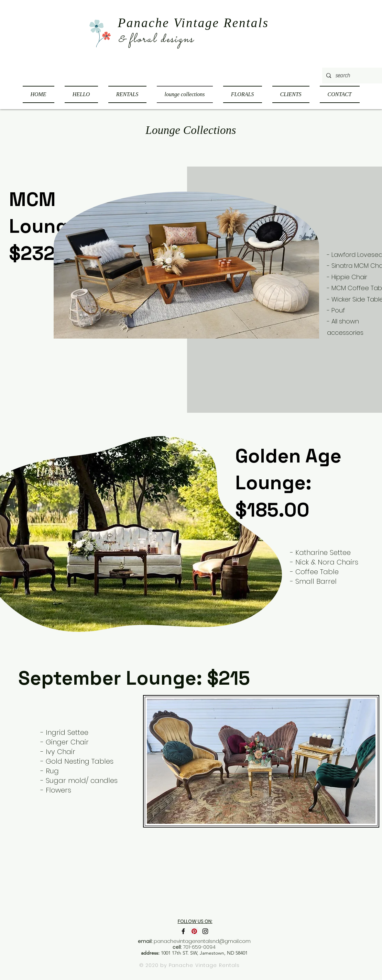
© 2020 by (154, 965)
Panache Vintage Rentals (204, 965)
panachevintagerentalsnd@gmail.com (202, 941)
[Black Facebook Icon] (183, 931)
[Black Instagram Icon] (205, 931)
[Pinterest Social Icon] (194, 931)
